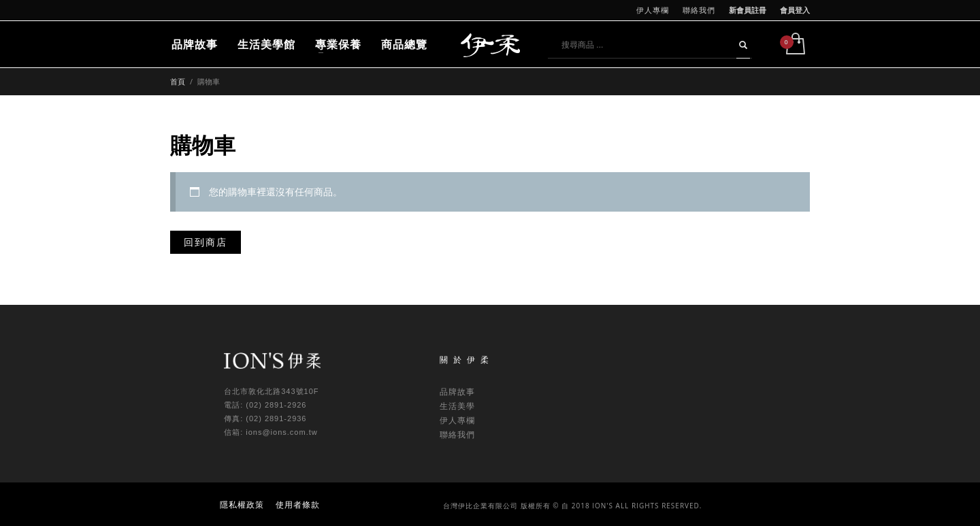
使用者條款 (298, 505)
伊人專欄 (653, 10)
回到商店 (206, 242)
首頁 (178, 81)
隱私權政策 (242, 505)
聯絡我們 (699, 10)
